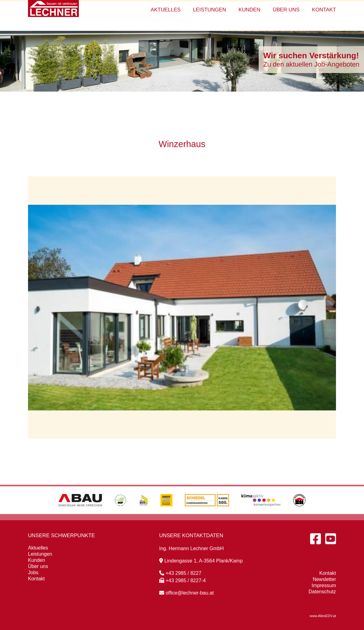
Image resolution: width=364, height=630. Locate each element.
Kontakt (324, 10)
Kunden (249, 10)
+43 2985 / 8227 (180, 573)
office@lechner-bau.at (186, 593)
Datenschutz (322, 592)
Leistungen (210, 10)
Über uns (286, 10)
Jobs (33, 572)
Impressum (324, 585)
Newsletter (324, 579)
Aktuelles (166, 10)
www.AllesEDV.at (323, 616)
